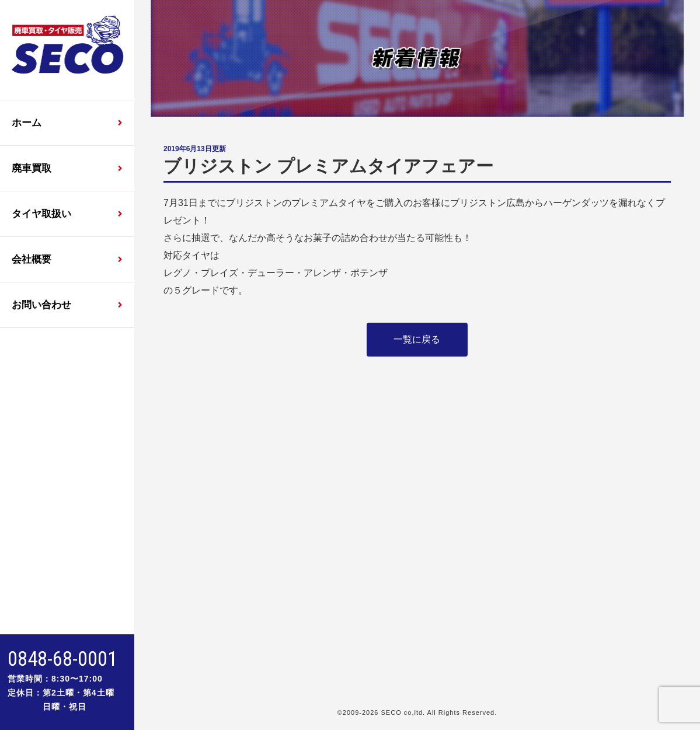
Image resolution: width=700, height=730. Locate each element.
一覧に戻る (417, 339)
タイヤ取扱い (41, 214)
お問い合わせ (41, 305)
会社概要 (32, 259)
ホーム (27, 123)
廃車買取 (32, 168)
